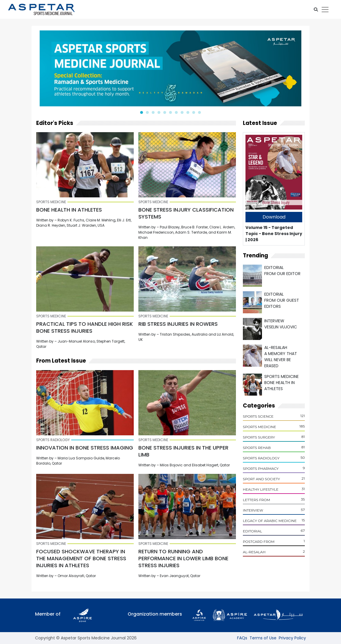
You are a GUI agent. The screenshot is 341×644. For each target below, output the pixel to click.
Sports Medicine (260, 427)
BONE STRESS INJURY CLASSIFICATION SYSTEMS (186, 213)
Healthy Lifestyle (261, 489)
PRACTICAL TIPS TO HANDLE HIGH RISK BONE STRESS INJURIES (85, 327)
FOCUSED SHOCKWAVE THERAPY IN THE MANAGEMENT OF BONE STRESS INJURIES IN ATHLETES (81, 558)
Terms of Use (263, 638)
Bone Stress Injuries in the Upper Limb (183, 451)
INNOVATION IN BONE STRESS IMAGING (85, 448)
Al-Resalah (254, 552)
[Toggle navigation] (325, 10)
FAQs (242, 638)
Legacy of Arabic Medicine (270, 521)
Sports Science (258, 416)
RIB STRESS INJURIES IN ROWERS (178, 324)
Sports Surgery (259, 437)
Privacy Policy (292, 638)
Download (274, 217)
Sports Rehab (257, 448)
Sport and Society (261, 479)
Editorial (252, 531)
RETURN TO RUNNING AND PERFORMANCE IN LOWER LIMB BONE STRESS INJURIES (183, 558)
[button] (316, 10)
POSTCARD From (259, 542)
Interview (253, 510)
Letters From (256, 500)
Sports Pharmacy (261, 469)
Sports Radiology (261, 458)
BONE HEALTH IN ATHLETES (69, 210)
